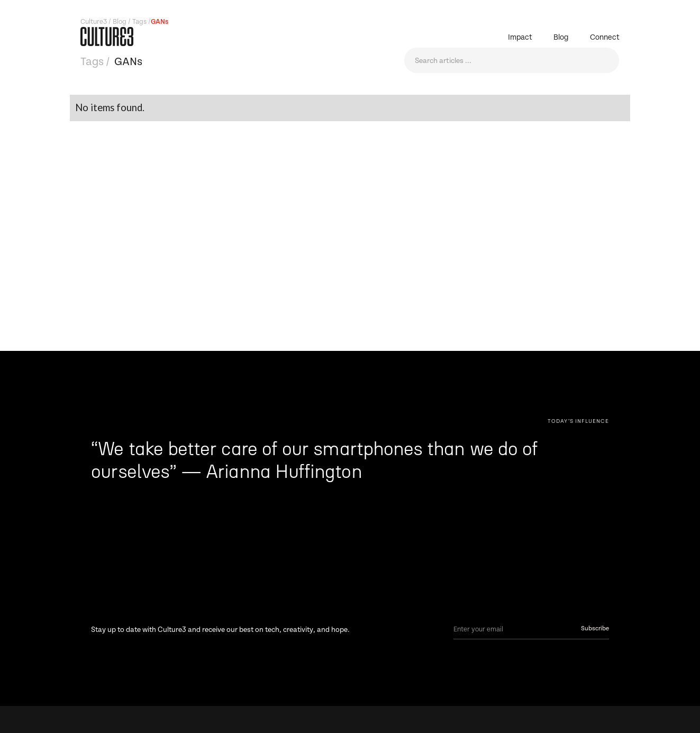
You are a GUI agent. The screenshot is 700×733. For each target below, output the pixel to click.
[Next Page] (578, 421)
